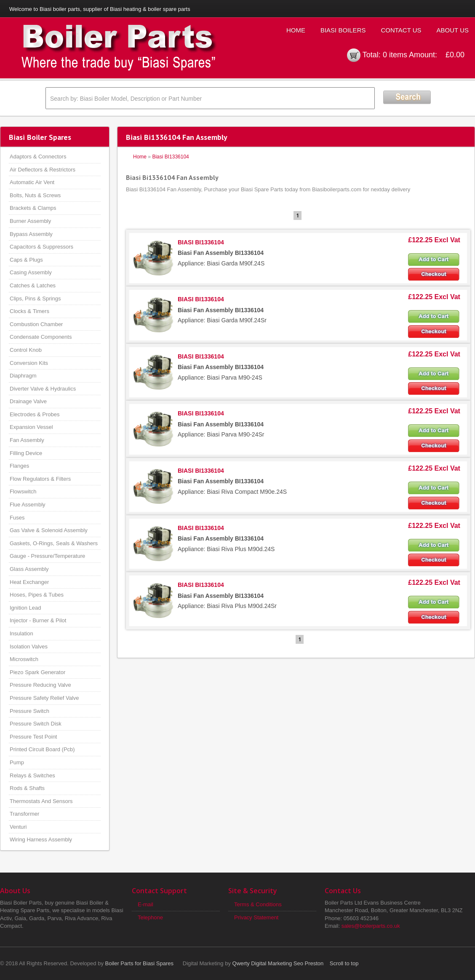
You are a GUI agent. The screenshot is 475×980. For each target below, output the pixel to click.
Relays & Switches (32, 775)
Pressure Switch (29, 711)
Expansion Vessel (31, 427)
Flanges (19, 466)
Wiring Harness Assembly (41, 839)
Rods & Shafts (27, 788)
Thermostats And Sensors (41, 801)
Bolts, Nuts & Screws (35, 195)
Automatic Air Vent (32, 182)
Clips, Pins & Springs (35, 299)
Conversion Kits (29, 363)
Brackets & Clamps (33, 208)
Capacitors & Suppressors (41, 247)
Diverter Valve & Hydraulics (43, 389)
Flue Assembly (28, 505)
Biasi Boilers (343, 30)
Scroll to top (344, 963)
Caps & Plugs (26, 260)
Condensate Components (41, 337)
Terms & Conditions (258, 904)
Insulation (21, 633)
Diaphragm (23, 376)
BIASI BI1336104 (201, 242)
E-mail (145, 904)
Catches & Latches (33, 285)
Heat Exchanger (29, 582)
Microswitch (24, 659)
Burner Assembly (30, 221)
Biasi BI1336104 (170, 157)
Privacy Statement (256, 917)
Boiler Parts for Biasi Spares (140, 963)
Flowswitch (23, 491)
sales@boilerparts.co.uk (371, 926)
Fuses (17, 518)
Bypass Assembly (31, 234)
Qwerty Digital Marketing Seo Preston (278, 963)
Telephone (150, 917)
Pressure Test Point (33, 737)
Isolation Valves (29, 647)
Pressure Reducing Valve (40, 685)
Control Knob (26, 350)
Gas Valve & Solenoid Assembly (49, 530)
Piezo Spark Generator (37, 672)
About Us (453, 30)
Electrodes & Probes (35, 414)
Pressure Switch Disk (36, 724)
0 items (395, 55)
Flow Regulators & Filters (40, 479)
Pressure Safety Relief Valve (44, 698)
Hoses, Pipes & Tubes (37, 595)
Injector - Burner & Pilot (38, 620)
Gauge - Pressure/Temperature (47, 556)
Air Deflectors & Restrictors (43, 170)
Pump (17, 762)
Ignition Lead (25, 608)
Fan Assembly (27, 440)
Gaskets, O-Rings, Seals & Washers (54, 543)
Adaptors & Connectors (38, 157)
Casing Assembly (31, 272)
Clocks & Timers (29, 311)
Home (296, 30)
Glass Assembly (29, 569)
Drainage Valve (28, 401)
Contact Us (401, 30)
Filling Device (26, 453)
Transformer (24, 814)
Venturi (18, 827)
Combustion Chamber (36, 324)
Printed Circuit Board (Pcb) (42, 749)
